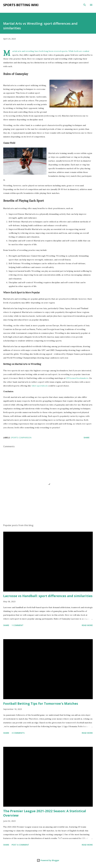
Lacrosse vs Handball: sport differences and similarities (48, 596)
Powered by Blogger (48, 860)
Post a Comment (20, 845)
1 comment (18, 625)
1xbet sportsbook (40, 386)
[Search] (85, 5)
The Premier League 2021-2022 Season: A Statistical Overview (45, 813)
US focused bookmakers (77, 378)
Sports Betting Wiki (21, 5)
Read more (87, 625)
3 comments (18, 733)
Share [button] (87, 438)
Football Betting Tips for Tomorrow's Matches (41, 703)
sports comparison (21, 438)
